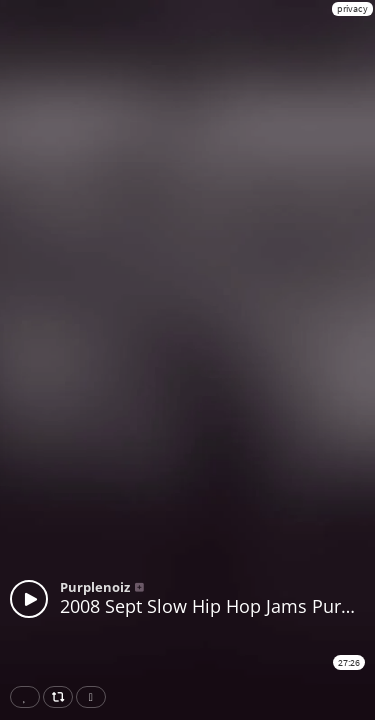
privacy (352, 8)
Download (95, 697)
